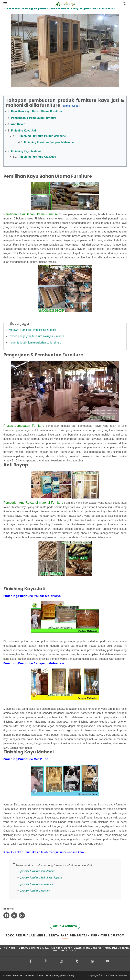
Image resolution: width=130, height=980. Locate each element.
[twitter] (14, 915)
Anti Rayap (18, 124)
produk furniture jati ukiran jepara (41, 878)
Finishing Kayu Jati (23, 131)
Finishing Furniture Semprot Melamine (49, 142)
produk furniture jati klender (38, 871)
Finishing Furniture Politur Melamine (42, 136)
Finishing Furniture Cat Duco (37, 157)
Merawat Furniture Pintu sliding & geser (32, 330)
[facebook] (6, 915)
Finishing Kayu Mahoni (26, 151)
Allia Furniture (120, 975)
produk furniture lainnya (35, 891)
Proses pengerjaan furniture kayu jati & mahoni (37, 336)
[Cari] (125, 5)
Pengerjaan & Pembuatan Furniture (34, 118)
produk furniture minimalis (37, 884)
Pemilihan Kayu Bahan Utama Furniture (36, 111)
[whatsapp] (22, 915)
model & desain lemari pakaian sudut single (35, 343)
